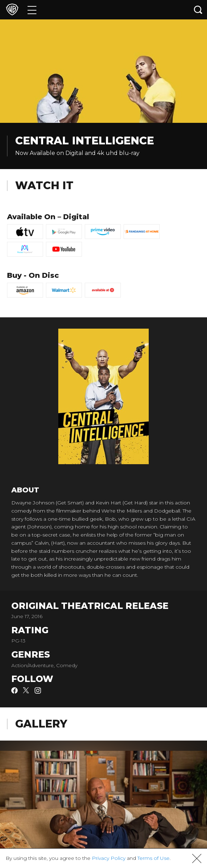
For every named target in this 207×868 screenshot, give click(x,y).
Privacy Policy (109, 858)
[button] (197, 858)
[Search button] (198, 10)
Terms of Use (153, 858)
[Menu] (32, 10)
